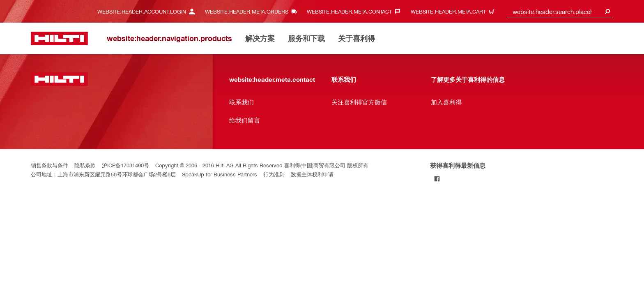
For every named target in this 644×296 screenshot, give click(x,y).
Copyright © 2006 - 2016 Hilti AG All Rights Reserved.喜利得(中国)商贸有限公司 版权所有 (262, 165)
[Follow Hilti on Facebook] (437, 179)
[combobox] (560, 11)
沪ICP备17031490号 (125, 165)
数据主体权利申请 (312, 174)
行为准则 (274, 174)
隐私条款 (85, 165)
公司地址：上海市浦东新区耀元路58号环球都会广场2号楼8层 (103, 174)
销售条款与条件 (49, 165)
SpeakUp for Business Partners (220, 174)
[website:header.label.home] (59, 38)
